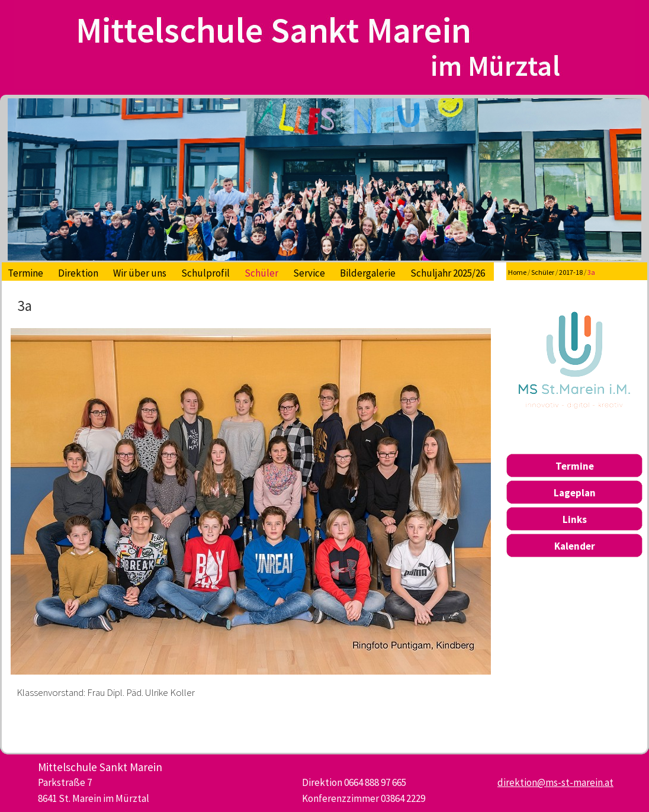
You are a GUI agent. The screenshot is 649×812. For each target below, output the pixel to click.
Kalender (575, 546)
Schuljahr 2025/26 (448, 273)
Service (309, 273)
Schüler (261, 273)
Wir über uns (140, 273)
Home (517, 272)
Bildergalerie (368, 273)
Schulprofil (205, 273)
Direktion (78, 273)
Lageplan (575, 493)
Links (575, 519)
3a (591, 272)
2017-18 (571, 272)
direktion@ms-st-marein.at (555, 782)
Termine (25, 273)
